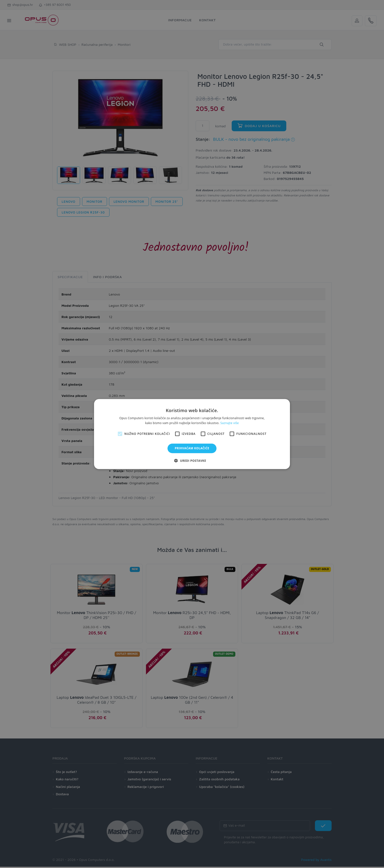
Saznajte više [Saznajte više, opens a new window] (230, 423)
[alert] (192, 434)
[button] (192, 461)
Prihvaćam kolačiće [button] (192, 448)
